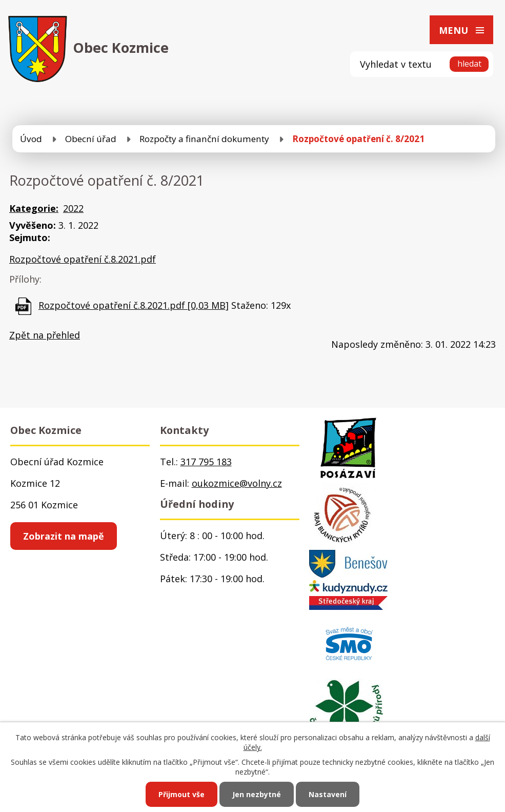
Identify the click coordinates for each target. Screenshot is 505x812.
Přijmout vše (181, 794)
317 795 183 (206, 462)
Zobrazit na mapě (64, 536)
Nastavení (328, 794)
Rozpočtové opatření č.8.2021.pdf (83, 259)
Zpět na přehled (45, 335)
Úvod (31, 139)
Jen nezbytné (257, 794)
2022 (73, 208)
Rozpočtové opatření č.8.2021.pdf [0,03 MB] (134, 305)
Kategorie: (34, 208)
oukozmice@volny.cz (237, 483)
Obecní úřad (91, 139)
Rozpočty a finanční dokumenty (204, 139)
